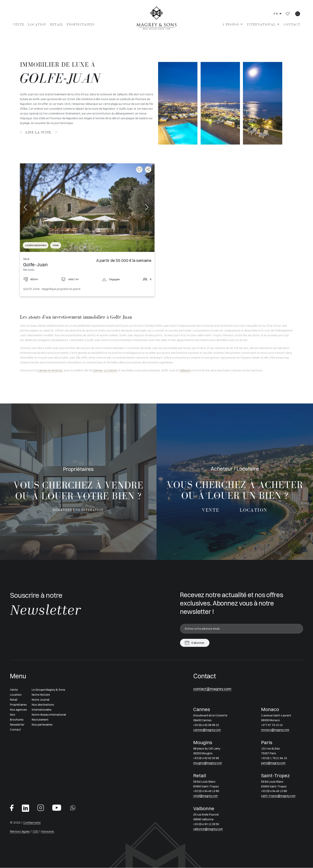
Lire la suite (39, 132)
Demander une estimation (78, 510)
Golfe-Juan (35, 264)
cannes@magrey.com (207, 730)
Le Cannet (111, 370)
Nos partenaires (42, 725)
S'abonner (198, 643)
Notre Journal (41, 700)
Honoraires (50, 831)
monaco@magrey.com (275, 730)
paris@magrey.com (273, 763)
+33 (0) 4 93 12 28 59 (206, 824)
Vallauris (185, 370)
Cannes (98, 370)
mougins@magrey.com (208, 763)
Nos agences (18, 710)
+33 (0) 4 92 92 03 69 (206, 758)
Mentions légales (21, 831)
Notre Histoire (41, 695)
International (261, 24)
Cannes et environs (50, 370)
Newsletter (17, 725)
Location (37, 24)
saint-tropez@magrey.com (278, 796)
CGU (37, 831)
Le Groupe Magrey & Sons (49, 690)
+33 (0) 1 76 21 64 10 (274, 758)
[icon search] (298, 14)
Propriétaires (81, 24)
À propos (231, 24)
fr (276, 14)
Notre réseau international (49, 715)
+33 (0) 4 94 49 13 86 (206, 791)
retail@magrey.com (206, 796)
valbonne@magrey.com (208, 829)
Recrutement (40, 720)
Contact (292, 24)
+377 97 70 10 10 (272, 725)
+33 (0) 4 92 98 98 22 (206, 725)
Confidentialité (33, 823)
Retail (57, 24)
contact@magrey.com (214, 689)
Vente (19, 24)
